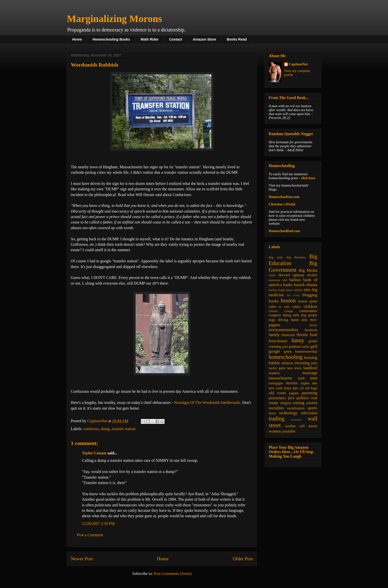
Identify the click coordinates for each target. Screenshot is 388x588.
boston (288, 301)
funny (298, 340)
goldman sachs (299, 347)
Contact (176, 39)
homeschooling (286, 357)
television (309, 413)
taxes (272, 413)
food (313, 335)
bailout (295, 280)
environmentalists (283, 330)
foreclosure (278, 341)
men (314, 378)
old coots (277, 393)
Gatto (272, 275)
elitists (313, 325)
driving (283, 320)
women (275, 431)
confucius (91, 429)
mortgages (276, 383)
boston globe (308, 301)
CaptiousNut (298, 64)
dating (287, 315)
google (274, 351)
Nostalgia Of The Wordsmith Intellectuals (207, 403)
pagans (294, 393)
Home (77, 39)
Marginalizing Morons (114, 19)
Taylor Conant (94, 453)
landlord (310, 368)
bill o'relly (293, 295)
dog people (309, 315)
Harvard (284, 275)
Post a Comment (90, 535)
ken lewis (294, 368)
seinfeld (312, 403)
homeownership (306, 352)
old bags (311, 388)
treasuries (296, 419)
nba (315, 383)
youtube (289, 431)
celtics (297, 307)
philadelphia (277, 398)
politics (303, 398)
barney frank (277, 290)
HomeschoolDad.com (284, 231)
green (288, 352)
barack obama (306, 285)
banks (288, 285)
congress (275, 315)
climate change (281, 311)
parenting (309, 393)
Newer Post (82, 559)
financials (288, 335)
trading (277, 419)
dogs (272, 320)
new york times (280, 388)
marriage (310, 373)
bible (307, 290)
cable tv (275, 307)
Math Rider (150, 39)
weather (290, 426)
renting (298, 403)
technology (288, 413)
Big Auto (276, 257)
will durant (308, 426)
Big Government (293, 267)
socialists (276, 408)
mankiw (274, 373)
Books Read (237, 39)
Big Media (308, 270)
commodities (308, 311)
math (301, 378)
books (274, 301)
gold (285, 347)
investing (302, 363)
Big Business (296, 257)
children (310, 306)
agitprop (299, 275)
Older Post (243, 559)
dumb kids (299, 320)
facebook (311, 330)
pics (291, 398)
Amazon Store (204, 39)
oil (302, 388)
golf (314, 346)
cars (287, 307)
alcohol (312, 275)
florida (302, 335)
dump (105, 429)
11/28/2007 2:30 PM (98, 524)
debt (296, 315)
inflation (287, 363)
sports (312, 408)
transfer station (124, 429)
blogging (310, 295)
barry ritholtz (294, 290)
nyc (295, 388)
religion (286, 403)
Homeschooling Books (111, 39)
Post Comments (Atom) (173, 574)
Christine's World (282, 204)
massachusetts (280, 378)
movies (292, 383)
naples (305, 383)
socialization (296, 408)
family (274, 335)
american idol (278, 280)
